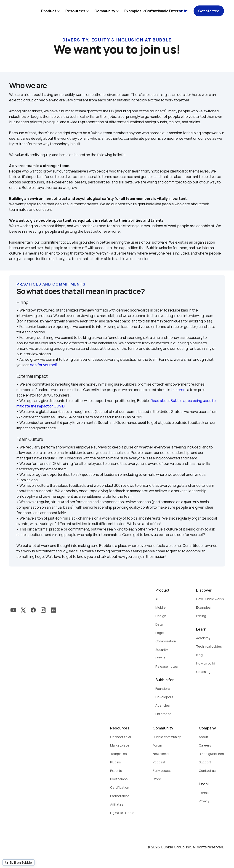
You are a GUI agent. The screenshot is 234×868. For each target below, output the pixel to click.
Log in (182, 11)
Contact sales (158, 11)
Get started (209, 11)
